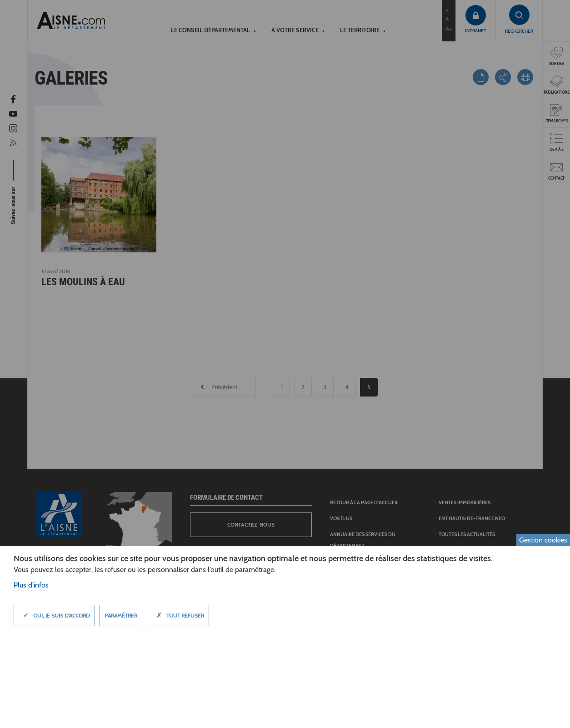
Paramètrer (121, 615)
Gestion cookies (543, 540)
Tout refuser (178, 615)
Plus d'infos (31, 585)
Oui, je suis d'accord (54, 615)
